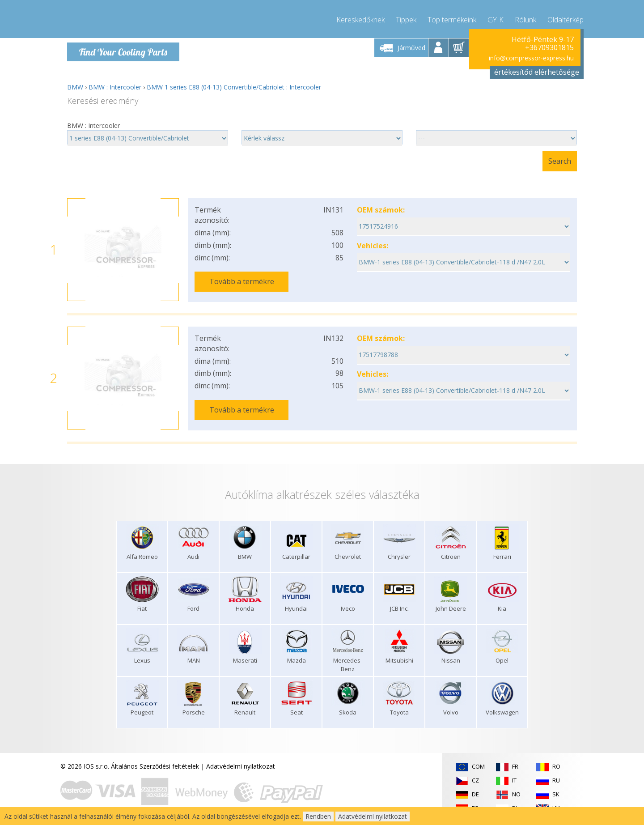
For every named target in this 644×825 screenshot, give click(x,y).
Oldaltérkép (566, 18)
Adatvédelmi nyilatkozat (241, 765)
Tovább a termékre (242, 281)
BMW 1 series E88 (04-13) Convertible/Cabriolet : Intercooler (234, 87)
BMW (75, 87)
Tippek (406, 18)
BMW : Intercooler (115, 87)
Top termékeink (452, 18)
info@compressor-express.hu (531, 58)
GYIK (496, 18)
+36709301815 (549, 47)
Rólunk (525, 18)
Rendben (318, 816)
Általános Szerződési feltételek (155, 765)
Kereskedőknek (360, 18)
